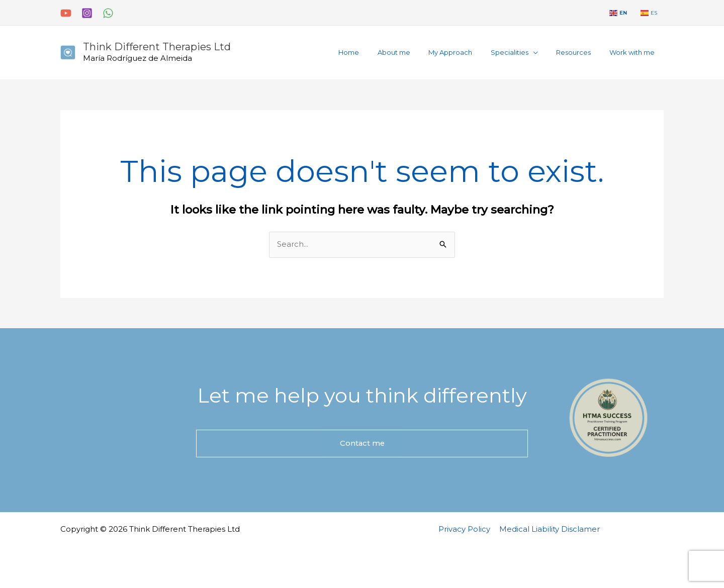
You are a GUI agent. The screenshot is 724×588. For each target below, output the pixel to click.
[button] (527, 53)
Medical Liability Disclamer (549, 529)
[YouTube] (66, 13)
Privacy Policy (465, 529)
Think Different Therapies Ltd (157, 47)
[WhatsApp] (108, 13)
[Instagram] (87, 13)
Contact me (362, 444)
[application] (546, 52)
